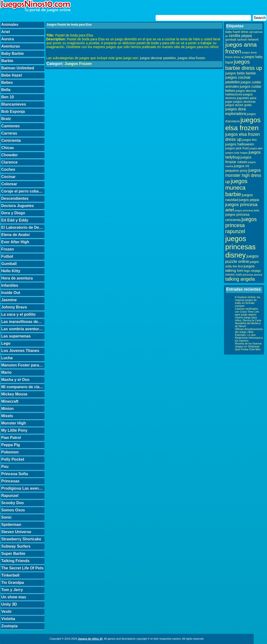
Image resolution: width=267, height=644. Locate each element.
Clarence (9, 162)
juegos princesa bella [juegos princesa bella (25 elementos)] (247, 210)
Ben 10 (7, 97)
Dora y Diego (13, 213)
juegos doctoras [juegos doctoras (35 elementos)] (244, 102)
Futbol (7, 256)
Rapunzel (10, 496)
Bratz (6, 119)
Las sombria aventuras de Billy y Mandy (23, 329)
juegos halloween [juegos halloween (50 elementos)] (240, 144)
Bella (6, 90)
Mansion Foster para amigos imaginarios (23, 365)
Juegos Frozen (78, 64)
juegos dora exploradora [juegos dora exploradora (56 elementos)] (236, 111)
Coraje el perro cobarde (23, 191)
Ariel (6, 32)
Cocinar (8, 177)
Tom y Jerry (12, 590)
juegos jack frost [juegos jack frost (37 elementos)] (237, 148)
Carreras (9, 133)
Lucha (7, 358)
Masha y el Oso (15, 380)
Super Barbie (13, 554)
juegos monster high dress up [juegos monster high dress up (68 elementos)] (243, 176)
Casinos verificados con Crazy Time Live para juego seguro (247, 312)
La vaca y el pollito (18, 314)
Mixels (7, 416)
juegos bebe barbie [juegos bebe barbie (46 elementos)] (240, 73)
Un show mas (14, 597)
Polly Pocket (13, 459)
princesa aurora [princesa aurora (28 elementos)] (252, 275)
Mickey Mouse (14, 394)
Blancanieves (14, 104)
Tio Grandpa (13, 583)
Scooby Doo (12, 503)
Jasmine (9, 300)
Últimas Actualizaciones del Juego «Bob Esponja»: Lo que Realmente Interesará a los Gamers (249, 335)
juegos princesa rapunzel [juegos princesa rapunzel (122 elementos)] (241, 225)
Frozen (7, 249)
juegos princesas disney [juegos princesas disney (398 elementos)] (240, 247)
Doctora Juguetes (18, 206)
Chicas (7, 148)
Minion (7, 409)
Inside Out (11, 293)
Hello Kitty (11, 271)
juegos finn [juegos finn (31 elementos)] (250, 140)
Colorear (9, 184)
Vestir (7, 612)
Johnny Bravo (14, 307)
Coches (8, 169)
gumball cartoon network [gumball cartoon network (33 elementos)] (242, 40)
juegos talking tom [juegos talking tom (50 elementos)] (240, 268)
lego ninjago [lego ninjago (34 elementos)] (252, 271)
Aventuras (11, 46)
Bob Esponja (13, 111)
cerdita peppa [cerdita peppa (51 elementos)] (240, 36)
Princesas (10, 481)
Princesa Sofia (14, 474)
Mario (6, 372)
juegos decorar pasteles (158, 58)
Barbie (7, 61)
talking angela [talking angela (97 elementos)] (240, 279)
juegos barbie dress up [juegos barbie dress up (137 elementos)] (244, 65)
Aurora (7, 39)
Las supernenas (16, 336)
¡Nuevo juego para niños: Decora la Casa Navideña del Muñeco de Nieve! (248, 322)
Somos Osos (13, 510)
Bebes (7, 82)
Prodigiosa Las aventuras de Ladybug (23, 488)
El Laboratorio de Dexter (23, 227)
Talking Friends (15, 561)
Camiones (10, 126)
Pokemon (10, 452)
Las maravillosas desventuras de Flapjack (23, 322)
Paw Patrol (11, 438)
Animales (10, 25)
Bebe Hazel (11, 75)
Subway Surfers (16, 546)
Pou (5, 467)
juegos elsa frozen (191, 58)
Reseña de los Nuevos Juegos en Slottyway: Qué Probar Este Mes (248, 346)
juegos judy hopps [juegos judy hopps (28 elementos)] (236, 153)
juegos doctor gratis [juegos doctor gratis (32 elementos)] (238, 105)
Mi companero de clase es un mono (23, 387)
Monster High (14, 423)
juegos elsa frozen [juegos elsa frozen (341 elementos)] (243, 124)
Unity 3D (9, 604)
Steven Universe (16, 532)
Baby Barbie (12, 54)
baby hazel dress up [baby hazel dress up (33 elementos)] (239, 32)
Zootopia (9, 626)
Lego (6, 343)
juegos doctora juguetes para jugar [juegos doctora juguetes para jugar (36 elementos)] (241, 98)
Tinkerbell (10, 575)
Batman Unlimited (18, 68)
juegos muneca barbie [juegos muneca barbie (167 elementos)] (236, 188)
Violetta (8, 619)
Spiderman (11, 525)
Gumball (9, 264)
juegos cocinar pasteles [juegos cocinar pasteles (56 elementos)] (238, 80)
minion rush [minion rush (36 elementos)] (234, 275)
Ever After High (15, 242)
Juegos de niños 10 (90, 639)
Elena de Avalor (16, 235)
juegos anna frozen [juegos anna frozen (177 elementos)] (241, 48)
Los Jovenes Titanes (20, 351)
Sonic (7, 517)
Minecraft (10, 401)
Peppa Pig (11, 445)
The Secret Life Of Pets (22, 568)
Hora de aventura (17, 278)
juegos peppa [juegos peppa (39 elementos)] (249, 200)
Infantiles (10, 285)
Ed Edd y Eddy (15, 220)
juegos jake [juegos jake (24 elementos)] (256, 148)
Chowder (9, 155)
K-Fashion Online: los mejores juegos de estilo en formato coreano (248, 301)
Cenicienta (11, 140)
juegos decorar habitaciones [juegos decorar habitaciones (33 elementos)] (241, 93)
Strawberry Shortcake (21, 539)
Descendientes (15, 198)
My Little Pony (14, 430)
